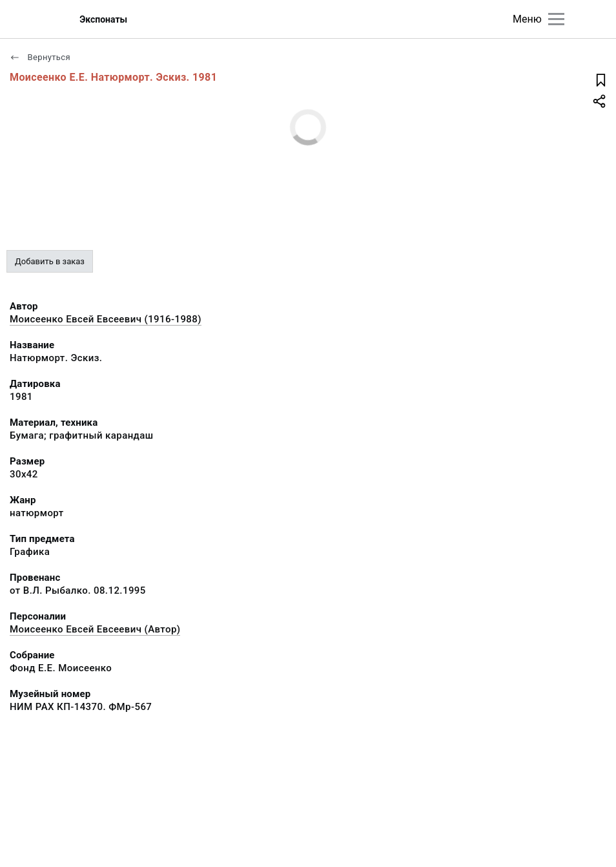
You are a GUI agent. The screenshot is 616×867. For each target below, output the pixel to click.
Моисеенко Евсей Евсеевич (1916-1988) (106, 319)
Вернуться (40, 57)
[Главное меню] (556, 19)
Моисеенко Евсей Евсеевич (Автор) (95, 629)
